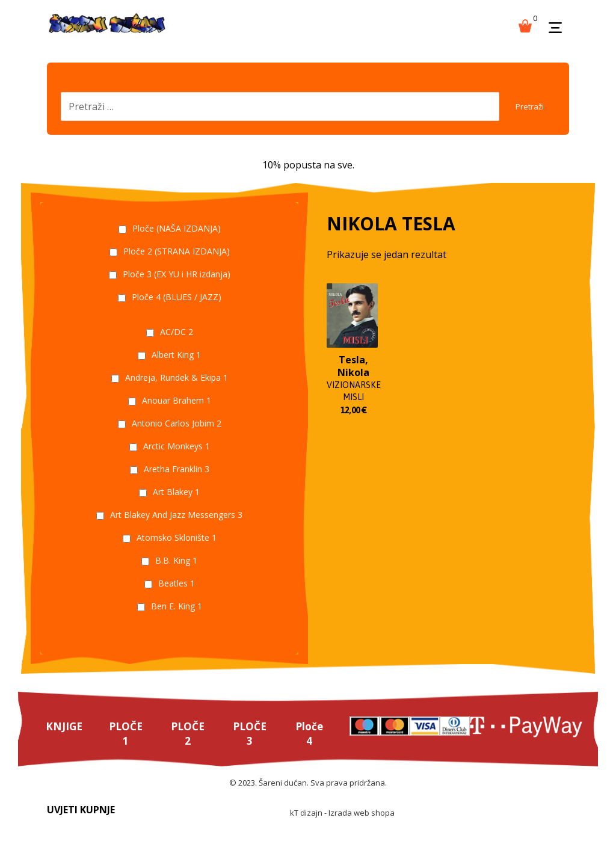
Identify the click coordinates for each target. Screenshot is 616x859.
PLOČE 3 (253, 745)
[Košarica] (525, 25)
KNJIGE (65, 737)
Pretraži (523, 112)
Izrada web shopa (362, 827)
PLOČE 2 (190, 745)
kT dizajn (306, 827)
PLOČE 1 (127, 745)
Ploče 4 (313, 745)
